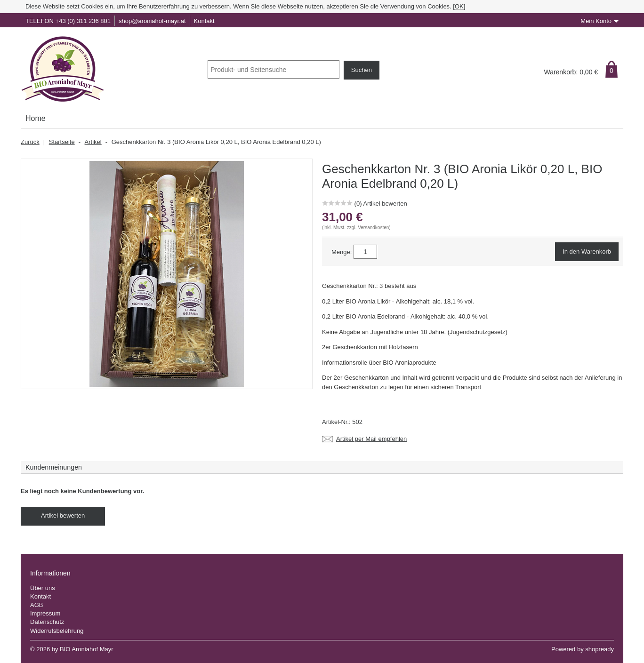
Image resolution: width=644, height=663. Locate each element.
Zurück (30, 142)
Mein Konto (596, 21)
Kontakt (204, 21)
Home (36, 118)
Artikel (93, 142)
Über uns (43, 588)
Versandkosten (373, 228)
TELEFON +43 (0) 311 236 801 (68, 21)
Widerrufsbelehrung (57, 631)
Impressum (45, 613)
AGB (36, 605)
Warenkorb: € (571, 72)
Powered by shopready (583, 649)
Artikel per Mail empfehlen (371, 439)
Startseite (62, 142)
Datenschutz (47, 622)
